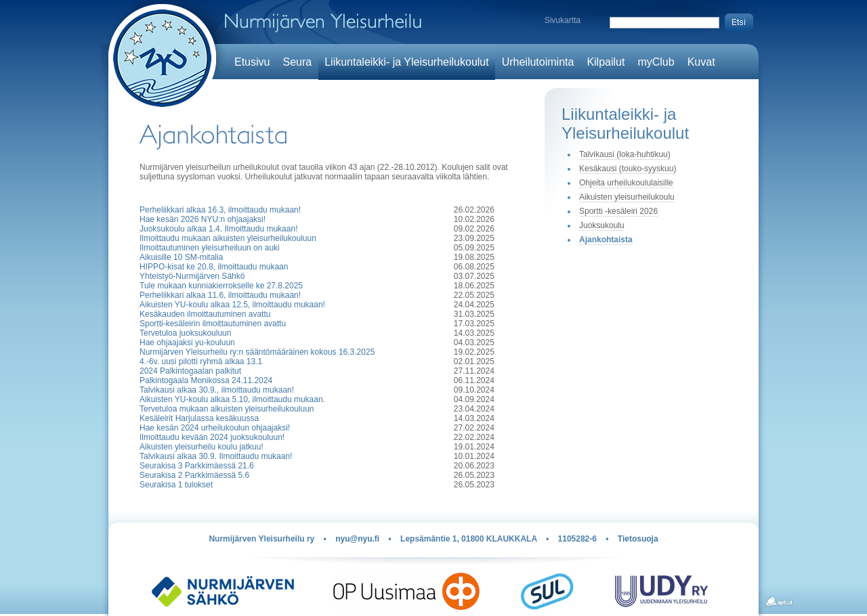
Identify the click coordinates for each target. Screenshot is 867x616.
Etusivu (252, 62)
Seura (297, 62)
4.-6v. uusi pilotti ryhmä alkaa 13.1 (201, 361)
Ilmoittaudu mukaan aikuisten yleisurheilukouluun (228, 238)
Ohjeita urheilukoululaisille (626, 183)
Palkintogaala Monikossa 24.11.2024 (206, 380)
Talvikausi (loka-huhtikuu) (625, 154)
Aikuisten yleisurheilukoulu (627, 197)
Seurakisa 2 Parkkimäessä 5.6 (194, 475)
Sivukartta (563, 20)
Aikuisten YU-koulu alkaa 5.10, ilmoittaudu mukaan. (232, 399)
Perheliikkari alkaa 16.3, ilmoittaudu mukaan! (220, 210)
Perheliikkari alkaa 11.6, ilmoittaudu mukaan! (220, 295)
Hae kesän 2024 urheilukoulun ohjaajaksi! (215, 428)
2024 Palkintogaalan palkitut (190, 371)
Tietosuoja (638, 539)
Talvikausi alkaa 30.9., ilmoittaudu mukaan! (217, 390)
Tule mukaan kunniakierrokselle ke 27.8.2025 (221, 286)
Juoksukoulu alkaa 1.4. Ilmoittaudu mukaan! (218, 229)
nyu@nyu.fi (357, 539)
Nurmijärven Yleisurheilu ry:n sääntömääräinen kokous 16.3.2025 (257, 352)
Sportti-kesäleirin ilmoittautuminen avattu (213, 324)
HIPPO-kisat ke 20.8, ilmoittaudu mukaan (214, 267)
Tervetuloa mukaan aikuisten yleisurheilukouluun (227, 409)
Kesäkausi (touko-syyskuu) (628, 169)
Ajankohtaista (606, 240)
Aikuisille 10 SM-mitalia (181, 257)
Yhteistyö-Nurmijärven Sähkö (192, 276)
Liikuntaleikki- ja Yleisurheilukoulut (407, 62)
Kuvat (701, 62)
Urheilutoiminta (538, 62)
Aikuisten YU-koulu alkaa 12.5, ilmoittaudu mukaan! (232, 305)
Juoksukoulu (602, 225)
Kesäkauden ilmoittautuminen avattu (205, 314)
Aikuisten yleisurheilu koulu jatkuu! (202, 447)
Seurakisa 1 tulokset (176, 485)
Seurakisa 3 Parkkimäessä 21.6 (197, 466)
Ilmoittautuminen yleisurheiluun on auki (210, 248)
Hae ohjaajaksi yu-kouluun (187, 343)
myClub (656, 62)
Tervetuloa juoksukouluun (185, 333)
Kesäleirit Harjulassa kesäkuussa (199, 418)
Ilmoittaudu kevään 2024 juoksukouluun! (212, 437)
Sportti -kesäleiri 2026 (618, 211)
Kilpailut (606, 62)
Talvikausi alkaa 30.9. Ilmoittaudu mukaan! (216, 456)
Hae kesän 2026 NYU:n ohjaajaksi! (203, 219)
